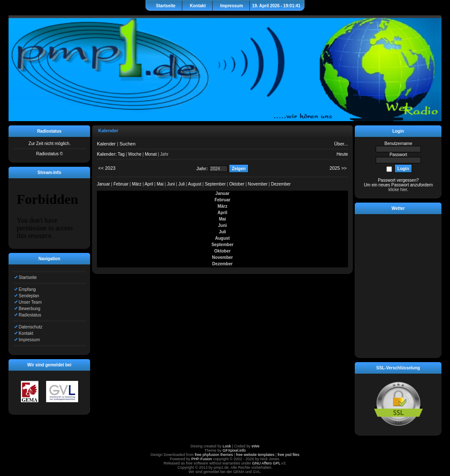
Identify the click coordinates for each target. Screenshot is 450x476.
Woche (135, 154)
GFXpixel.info (234, 450)
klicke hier (398, 190)
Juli (182, 184)
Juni (171, 184)
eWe (255, 446)
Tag (121, 154)
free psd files (288, 455)
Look (227, 446)
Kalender (106, 144)
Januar (104, 184)
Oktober (237, 184)
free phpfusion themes (214, 455)
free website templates (255, 455)
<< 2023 (107, 168)
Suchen (127, 144)
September (215, 184)
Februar (121, 184)
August (194, 184)
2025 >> (338, 168)
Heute (342, 154)
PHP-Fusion (202, 459)
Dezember (281, 184)
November (257, 184)
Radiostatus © (50, 154)
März (137, 184)
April (149, 184)
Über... (341, 144)
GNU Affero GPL (266, 463)
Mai (160, 184)
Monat (151, 154)
